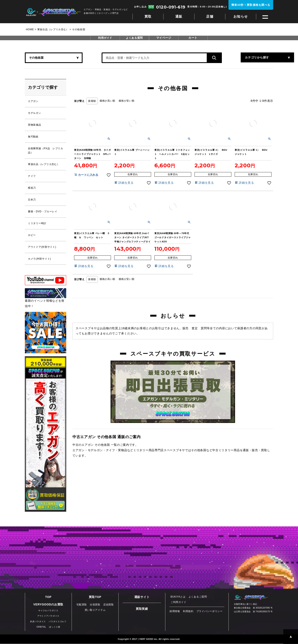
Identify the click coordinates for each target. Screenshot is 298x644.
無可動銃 (33, 137)
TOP (48, 597)
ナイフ (32, 176)
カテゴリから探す (232, 58)
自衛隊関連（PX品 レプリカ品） (46, 151)
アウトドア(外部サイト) (42, 247)
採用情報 (175, 612)
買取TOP (95, 597)
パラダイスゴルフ (58, 622)
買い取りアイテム (95, 610)
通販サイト (142, 597)
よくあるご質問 (198, 597)
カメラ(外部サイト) (39, 259)
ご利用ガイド (178, 603)
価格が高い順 (107, 101)
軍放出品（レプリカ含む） (53, 29)
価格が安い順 (126, 101)
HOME (30, 29)
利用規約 (188, 612)
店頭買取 (109, 605)
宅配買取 (82, 605)
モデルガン (35, 113)
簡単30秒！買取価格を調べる (251, 5)
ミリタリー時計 (37, 224)
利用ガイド (105, 38)
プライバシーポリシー (210, 612)
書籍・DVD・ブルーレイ (43, 212)
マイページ (164, 38)
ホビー (32, 236)
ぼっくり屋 (55, 627)
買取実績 (142, 609)
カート (193, 38)
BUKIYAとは (178, 597)
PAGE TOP (291, 637)
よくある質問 (134, 38)
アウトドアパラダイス (48, 616)
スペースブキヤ (53, 12)
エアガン (33, 101)
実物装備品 (35, 125)
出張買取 (95, 605)
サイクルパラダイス (48, 611)
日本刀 (32, 200)
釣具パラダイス (38, 622)
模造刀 (32, 188)
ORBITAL (41, 627)
